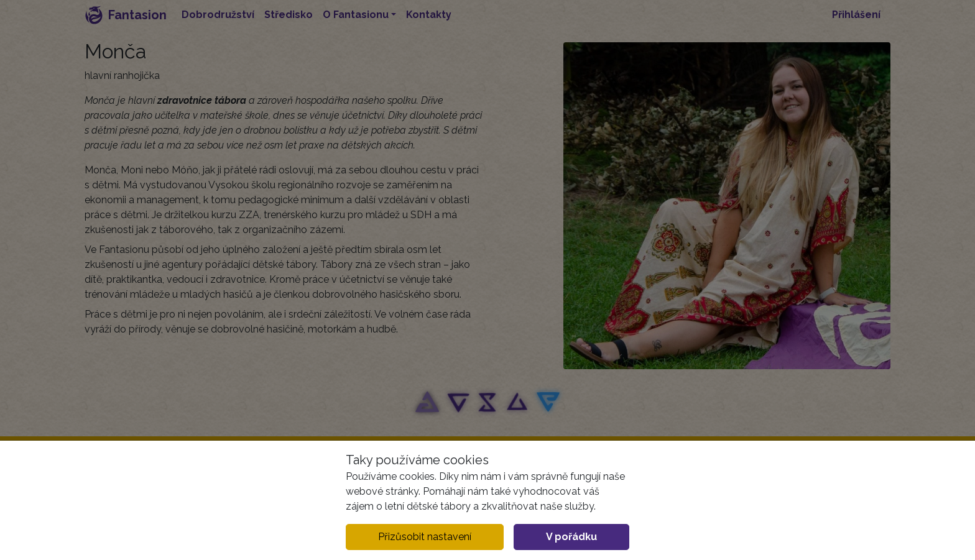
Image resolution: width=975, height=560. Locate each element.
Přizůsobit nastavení (425, 537)
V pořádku (571, 537)
